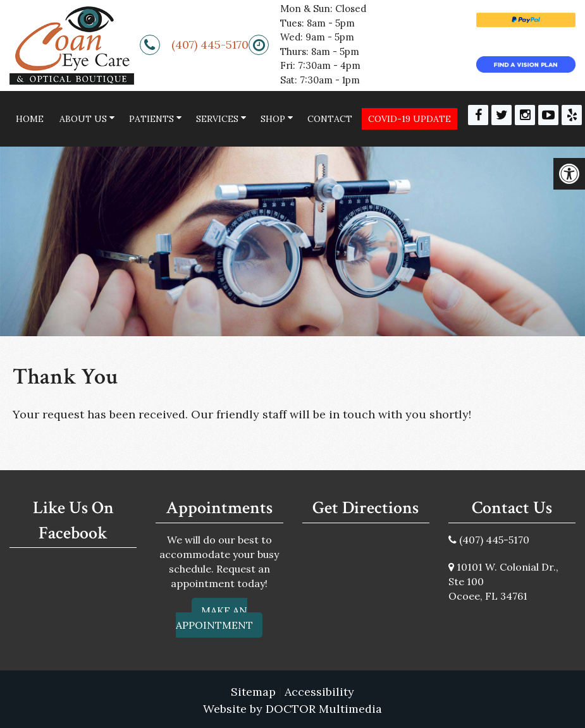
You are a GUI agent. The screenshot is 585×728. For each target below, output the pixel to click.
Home (30, 119)
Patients (151, 119)
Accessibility (319, 692)
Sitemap (253, 692)
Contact (330, 119)
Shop (273, 119)
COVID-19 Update (409, 119)
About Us (83, 119)
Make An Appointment (214, 618)
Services (217, 119)
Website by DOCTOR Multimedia (292, 709)
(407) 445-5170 (210, 45)
